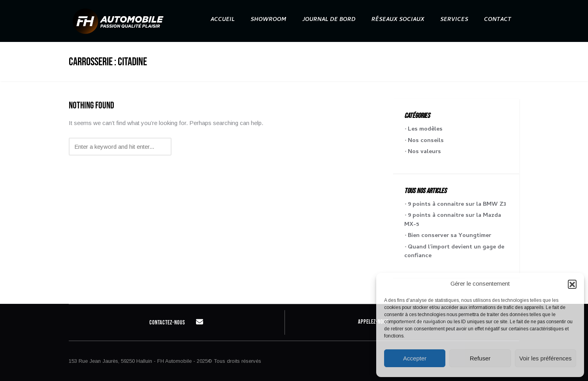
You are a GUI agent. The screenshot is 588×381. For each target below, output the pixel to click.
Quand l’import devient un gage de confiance (454, 252)
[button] (572, 284)
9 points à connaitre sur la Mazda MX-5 (453, 220)
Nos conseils (426, 141)
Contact (498, 20)
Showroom (269, 20)
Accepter (415, 358)
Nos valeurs (424, 152)
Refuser (480, 358)
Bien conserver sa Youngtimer (449, 236)
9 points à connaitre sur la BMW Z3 (457, 205)
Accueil (223, 20)
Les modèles (425, 129)
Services (454, 20)
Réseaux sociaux (398, 20)
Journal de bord (329, 20)
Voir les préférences (546, 358)
